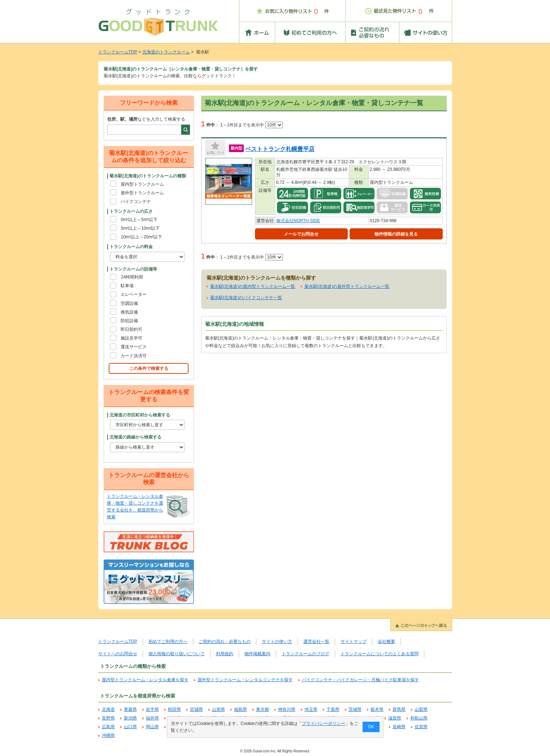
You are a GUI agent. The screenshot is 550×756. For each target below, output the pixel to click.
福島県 (241, 709)
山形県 (218, 709)
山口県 (130, 727)
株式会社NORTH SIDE (298, 221)
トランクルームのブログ (306, 654)
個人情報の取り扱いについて (177, 654)
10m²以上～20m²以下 (141, 237)
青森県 (130, 709)
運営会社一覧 (316, 641)
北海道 (108, 709)
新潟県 (130, 718)
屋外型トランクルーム (142, 193)
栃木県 (377, 709)
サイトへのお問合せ (118, 654)
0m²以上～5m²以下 (139, 220)
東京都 (263, 709)
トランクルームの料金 (131, 247)
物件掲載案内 (257, 654)
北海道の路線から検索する (135, 437)
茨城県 (355, 709)
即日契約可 (131, 329)
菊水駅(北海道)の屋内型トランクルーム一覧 (253, 286)
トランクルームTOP (118, 52)
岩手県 (152, 709)
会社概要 (386, 641)
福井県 (152, 718)
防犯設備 (129, 321)
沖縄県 (108, 735)
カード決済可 (134, 356)
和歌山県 (419, 718)
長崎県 (399, 727)
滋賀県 (395, 718)
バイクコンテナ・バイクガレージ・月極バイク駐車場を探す (360, 680)
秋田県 (174, 709)
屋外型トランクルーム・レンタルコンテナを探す (245, 680)
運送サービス (134, 347)
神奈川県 (287, 709)
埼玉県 (311, 709)
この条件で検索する (149, 368)
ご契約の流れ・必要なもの (225, 641)
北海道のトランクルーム (166, 52)
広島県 (108, 727)
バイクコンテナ (136, 202)
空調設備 (129, 303)
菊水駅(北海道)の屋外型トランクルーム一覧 (347, 286)
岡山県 (152, 727)
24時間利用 (132, 277)
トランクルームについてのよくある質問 (380, 654)
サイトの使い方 (277, 641)
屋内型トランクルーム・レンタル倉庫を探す (145, 680)
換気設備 (129, 312)
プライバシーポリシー (323, 723)
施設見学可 (131, 338)
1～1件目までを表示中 (252, 125)
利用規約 (225, 654)
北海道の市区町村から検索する (140, 415)
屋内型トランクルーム (142, 184)
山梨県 (421, 709)
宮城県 (196, 709)
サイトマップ (354, 641)
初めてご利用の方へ (168, 641)
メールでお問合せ (301, 234)
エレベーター (134, 294)
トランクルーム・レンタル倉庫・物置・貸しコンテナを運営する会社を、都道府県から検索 (135, 507)
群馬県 (399, 709)
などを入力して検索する (146, 119)
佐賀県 (421, 727)
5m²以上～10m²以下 (140, 228)
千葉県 (333, 709)
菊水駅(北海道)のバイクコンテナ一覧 (246, 298)
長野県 (108, 718)
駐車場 (127, 286)
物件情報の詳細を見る (396, 234)
